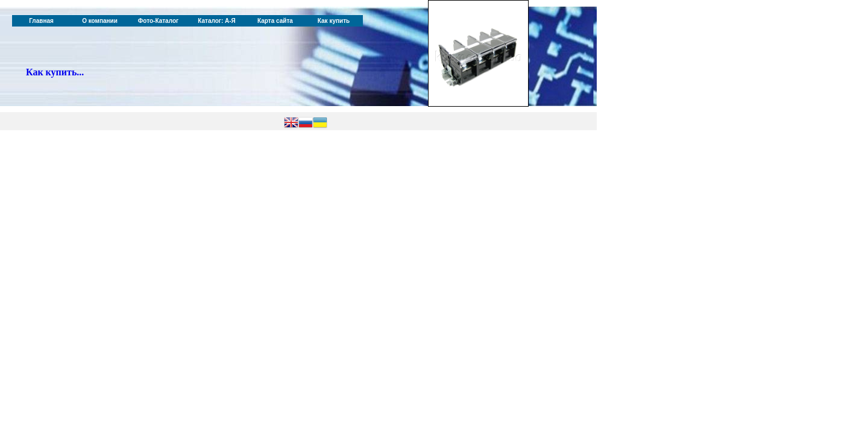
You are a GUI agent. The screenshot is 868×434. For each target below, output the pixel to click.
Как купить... (55, 72)
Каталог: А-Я (217, 21)
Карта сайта (275, 21)
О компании (100, 21)
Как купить (334, 21)
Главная (41, 21)
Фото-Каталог (158, 21)
